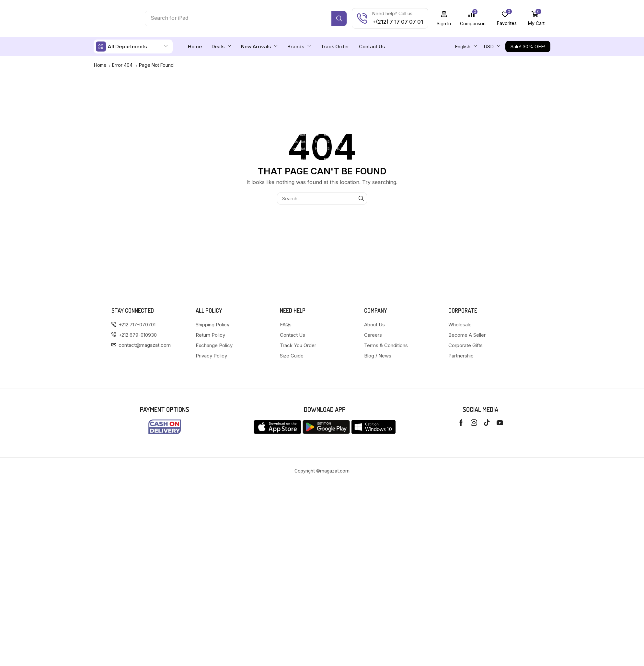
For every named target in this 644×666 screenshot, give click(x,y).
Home (100, 65)
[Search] (339, 18)
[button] (444, 18)
